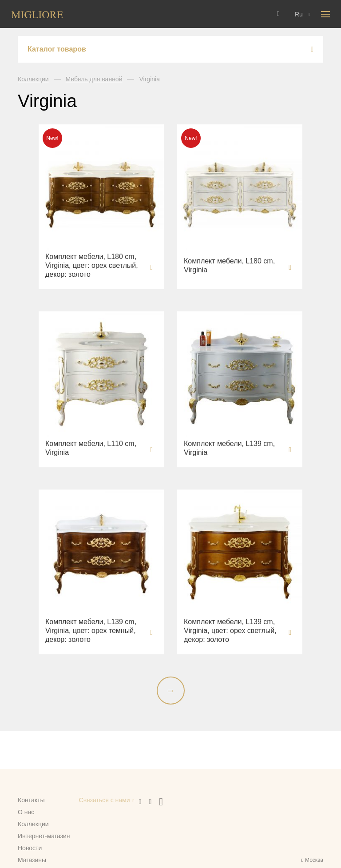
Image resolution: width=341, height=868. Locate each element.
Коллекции (33, 79)
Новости (30, 848)
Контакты (31, 800)
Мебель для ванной (94, 79)
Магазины (32, 860)
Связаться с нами (105, 800)
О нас (26, 812)
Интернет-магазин (44, 836)
